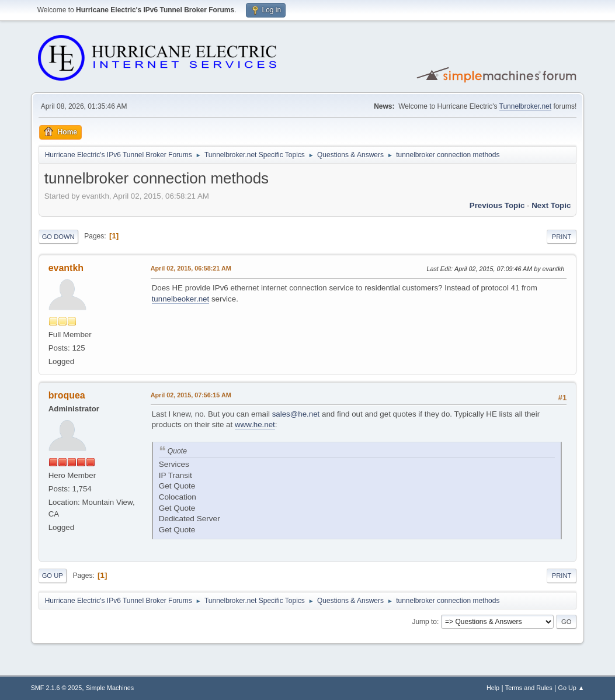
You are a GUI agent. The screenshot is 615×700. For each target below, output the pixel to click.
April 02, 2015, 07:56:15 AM (191, 395)
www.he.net (255, 424)
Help (493, 688)
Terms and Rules (529, 688)
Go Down (58, 237)
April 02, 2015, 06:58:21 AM (191, 268)
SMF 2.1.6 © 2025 (57, 688)
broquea (67, 395)
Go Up (53, 576)
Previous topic (497, 205)
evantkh (66, 268)
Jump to (424, 622)
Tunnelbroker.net (526, 106)
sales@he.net (296, 414)
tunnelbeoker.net (181, 299)
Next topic (551, 205)
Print (562, 237)
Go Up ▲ (571, 688)
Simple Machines (110, 688)
